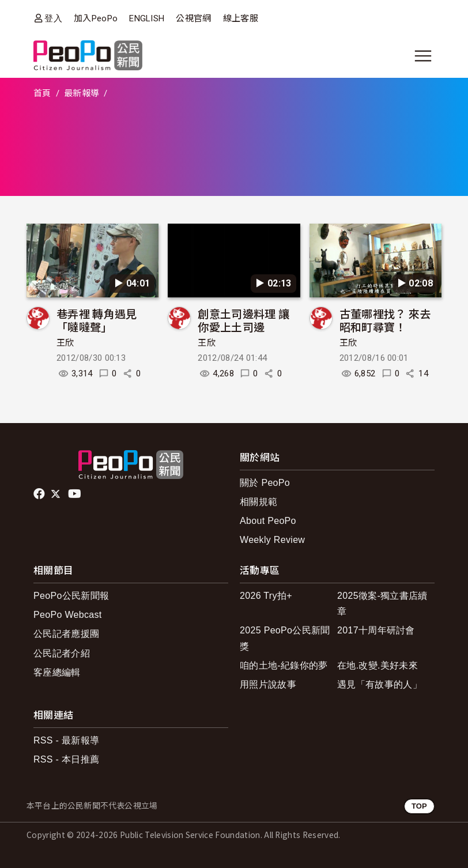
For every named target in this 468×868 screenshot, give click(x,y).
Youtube (76, 494)
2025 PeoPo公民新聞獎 (285, 638)
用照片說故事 (268, 684)
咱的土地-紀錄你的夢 (284, 665)
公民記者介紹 (62, 653)
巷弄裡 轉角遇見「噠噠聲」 (97, 320)
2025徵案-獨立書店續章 (382, 603)
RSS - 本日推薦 (66, 759)
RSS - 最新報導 (66, 740)
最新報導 (82, 93)
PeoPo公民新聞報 (71, 596)
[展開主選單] (423, 56)
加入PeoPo (96, 18)
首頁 (42, 93)
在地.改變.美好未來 (378, 665)
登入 (53, 18)
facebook (40, 494)
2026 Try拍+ (266, 596)
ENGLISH (147, 18)
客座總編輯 (57, 672)
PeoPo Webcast (68, 615)
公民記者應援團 (66, 634)
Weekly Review (272, 540)
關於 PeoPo (265, 483)
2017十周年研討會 (376, 630)
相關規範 (258, 502)
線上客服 (241, 18)
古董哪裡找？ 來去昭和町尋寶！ (385, 320)
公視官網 (193, 18)
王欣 (65, 343)
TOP (419, 806)
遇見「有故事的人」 (380, 684)
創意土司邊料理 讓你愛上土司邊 (244, 320)
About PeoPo (268, 521)
